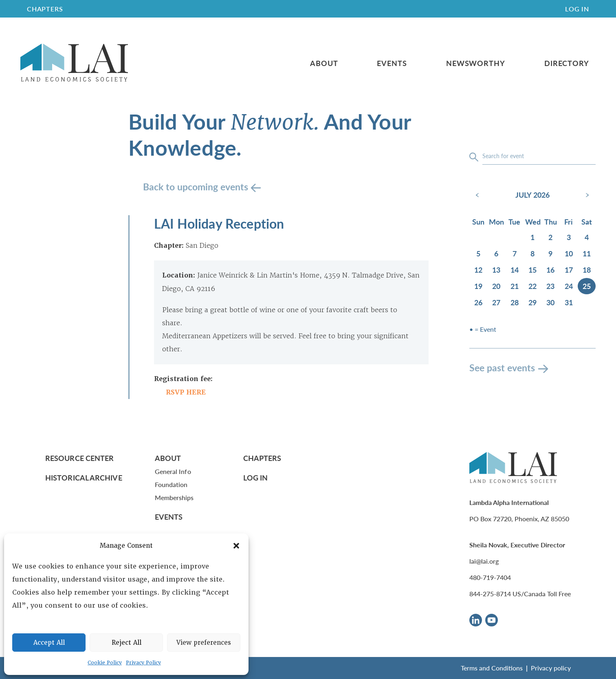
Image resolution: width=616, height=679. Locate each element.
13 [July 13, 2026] (496, 270)
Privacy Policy (143, 663)
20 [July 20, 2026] (496, 286)
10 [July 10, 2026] (569, 253)
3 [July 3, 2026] (569, 237)
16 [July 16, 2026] (550, 270)
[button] (236, 546)
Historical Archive (84, 477)
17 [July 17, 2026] (569, 270)
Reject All (126, 643)
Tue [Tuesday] (514, 222)
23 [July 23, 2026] (550, 286)
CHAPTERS (45, 9)
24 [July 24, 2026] (569, 286)
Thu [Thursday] (551, 222)
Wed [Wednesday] (533, 222)
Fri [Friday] (569, 222)
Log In (577, 9)
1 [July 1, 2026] (532, 237)
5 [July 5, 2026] (478, 253)
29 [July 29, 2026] (532, 302)
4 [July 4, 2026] (587, 237)
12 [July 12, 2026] (478, 270)
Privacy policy (551, 668)
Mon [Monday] (496, 222)
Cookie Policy (105, 663)
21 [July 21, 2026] (515, 286)
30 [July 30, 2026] (550, 302)
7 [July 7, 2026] (515, 253)
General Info (173, 471)
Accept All (49, 643)
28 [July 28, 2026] (515, 302)
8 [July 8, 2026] (532, 253)
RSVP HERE (186, 392)
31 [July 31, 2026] (569, 302)
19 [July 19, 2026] (478, 286)
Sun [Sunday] (478, 222)
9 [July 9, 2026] (550, 253)
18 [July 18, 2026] (587, 270)
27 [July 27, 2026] (496, 302)
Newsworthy (476, 63)
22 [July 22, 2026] (532, 286)
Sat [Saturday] (587, 222)
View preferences (204, 643)
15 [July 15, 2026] (532, 270)
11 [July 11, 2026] (587, 253)
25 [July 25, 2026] (587, 286)
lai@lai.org (484, 561)
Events (392, 63)
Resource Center (79, 458)
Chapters (262, 458)
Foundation (171, 484)
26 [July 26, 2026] (478, 302)
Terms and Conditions (492, 668)
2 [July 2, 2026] (550, 237)
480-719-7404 (490, 577)
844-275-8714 (490, 594)
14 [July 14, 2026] (515, 270)
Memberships (174, 497)
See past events (502, 367)
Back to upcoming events (197, 186)
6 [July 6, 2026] (496, 253)
